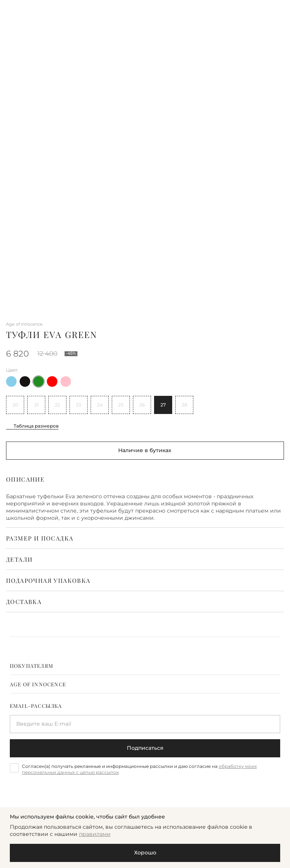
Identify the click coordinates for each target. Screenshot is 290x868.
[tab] (145, 666)
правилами (95, 834)
